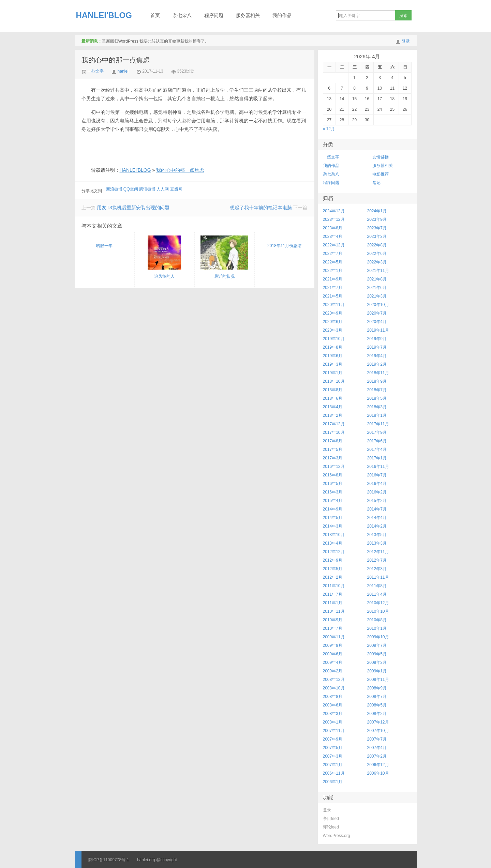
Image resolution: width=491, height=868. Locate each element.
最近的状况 (224, 257)
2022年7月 (333, 254)
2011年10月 (334, 586)
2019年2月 (377, 364)
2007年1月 (333, 765)
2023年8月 (333, 228)
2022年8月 (377, 245)
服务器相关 (248, 16)
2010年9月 (333, 620)
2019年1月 (333, 373)
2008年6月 (333, 705)
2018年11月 (378, 373)
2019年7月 (377, 347)
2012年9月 (333, 560)
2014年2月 (377, 526)
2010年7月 (333, 628)
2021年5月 (333, 296)
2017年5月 (333, 450)
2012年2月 (333, 577)
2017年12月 (334, 424)
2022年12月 (334, 245)
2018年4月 (333, 407)
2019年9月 (377, 339)
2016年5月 (333, 484)
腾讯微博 (147, 189)
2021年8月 (377, 279)
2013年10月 (334, 535)
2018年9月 (377, 381)
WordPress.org (337, 836)
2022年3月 (377, 262)
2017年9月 (377, 432)
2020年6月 (333, 322)
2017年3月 (333, 458)
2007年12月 (378, 722)
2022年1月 (333, 271)
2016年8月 (333, 475)
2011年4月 (377, 594)
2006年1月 (333, 782)
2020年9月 (333, 313)
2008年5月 (377, 705)
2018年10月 (334, 381)
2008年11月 (378, 680)
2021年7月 (333, 288)
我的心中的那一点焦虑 (116, 60)
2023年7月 (377, 228)
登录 (406, 41)
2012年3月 (377, 569)
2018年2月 (333, 415)
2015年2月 (377, 501)
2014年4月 (377, 518)
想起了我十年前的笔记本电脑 (261, 208)
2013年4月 (333, 543)
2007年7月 (377, 739)
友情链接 (381, 157)
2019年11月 (378, 330)
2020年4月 (377, 322)
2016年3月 (333, 492)
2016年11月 (378, 467)
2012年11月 (378, 552)
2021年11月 (378, 271)
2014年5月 (333, 518)
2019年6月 (333, 356)
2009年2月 (333, 671)
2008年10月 (334, 688)
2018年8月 (333, 390)
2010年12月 (378, 603)
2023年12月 (334, 219)
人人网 (163, 189)
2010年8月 (377, 620)
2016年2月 (377, 492)
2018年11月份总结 (284, 246)
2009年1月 (377, 671)
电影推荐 (381, 174)
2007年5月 (333, 748)
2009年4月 (333, 663)
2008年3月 (333, 714)
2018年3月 (377, 407)
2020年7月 (377, 313)
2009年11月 (334, 637)
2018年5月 (377, 398)
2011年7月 (333, 594)
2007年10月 (378, 731)
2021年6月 (377, 288)
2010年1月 (377, 628)
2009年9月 (333, 645)
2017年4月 (377, 450)
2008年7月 (377, 697)
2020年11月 (334, 305)
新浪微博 (114, 189)
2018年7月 (377, 390)
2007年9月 (333, 739)
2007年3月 (333, 756)
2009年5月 (377, 654)
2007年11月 (334, 731)
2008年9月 (377, 688)
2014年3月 (333, 526)
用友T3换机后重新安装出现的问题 (133, 208)
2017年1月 (377, 458)
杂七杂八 (182, 16)
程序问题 (214, 16)
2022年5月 (333, 262)
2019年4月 (377, 356)
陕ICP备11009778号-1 (109, 860)
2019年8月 (333, 347)
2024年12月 (334, 211)
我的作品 (282, 16)
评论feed (331, 827)
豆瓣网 (176, 189)
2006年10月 (378, 773)
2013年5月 (377, 535)
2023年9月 (377, 219)
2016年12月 (334, 467)
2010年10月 (378, 611)
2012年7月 (377, 560)
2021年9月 (333, 279)
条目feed (331, 819)
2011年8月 (377, 586)
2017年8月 (333, 441)
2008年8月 (333, 697)
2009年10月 (378, 637)
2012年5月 (333, 569)
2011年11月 (378, 577)
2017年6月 (377, 441)
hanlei (123, 71)
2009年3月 (377, 663)
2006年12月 (378, 765)
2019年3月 (333, 364)
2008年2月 (377, 714)
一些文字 (93, 71)
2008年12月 (334, 680)
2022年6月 (377, 254)
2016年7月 (377, 475)
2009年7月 (377, 645)
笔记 (376, 183)
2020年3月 (333, 330)
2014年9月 (333, 509)
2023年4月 (333, 237)
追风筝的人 (164, 257)
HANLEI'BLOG (104, 15)
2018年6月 (333, 398)
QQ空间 (131, 189)
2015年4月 (333, 501)
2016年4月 (377, 484)
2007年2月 (377, 756)
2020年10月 (378, 305)
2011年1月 (333, 603)
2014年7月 (377, 509)
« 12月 (329, 129)
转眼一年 (104, 246)
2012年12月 (334, 552)
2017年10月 (334, 432)
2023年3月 (377, 237)
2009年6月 (333, 654)
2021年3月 (377, 296)
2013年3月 (377, 543)
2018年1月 (377, 415)
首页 (155, 16)
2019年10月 (334, 339)
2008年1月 (333, 722)
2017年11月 (378, 424)
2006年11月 (334, 773)
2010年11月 (334, 611)
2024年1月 (377, 211)
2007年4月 (377, 748)
